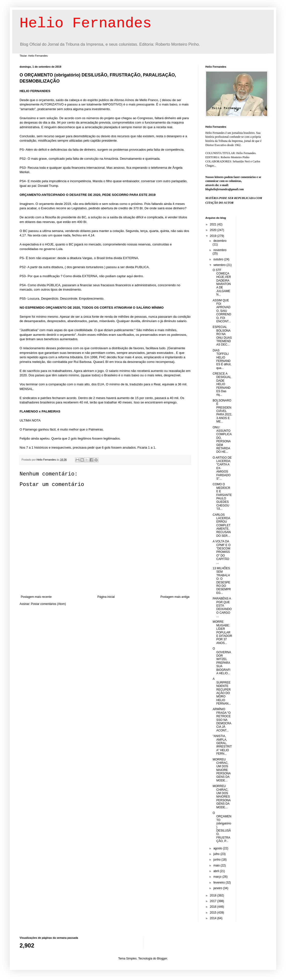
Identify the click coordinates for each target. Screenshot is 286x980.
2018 (214, 896)
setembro (220, 265)
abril (217, 871)
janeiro (218, 888)
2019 (214, 236)
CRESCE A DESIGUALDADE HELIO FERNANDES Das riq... (222, 384)
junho (217, 860)
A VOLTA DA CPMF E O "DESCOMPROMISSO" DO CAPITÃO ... (222, 552)
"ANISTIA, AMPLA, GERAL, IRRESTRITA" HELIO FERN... (222, 745)
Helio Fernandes (86, 23)
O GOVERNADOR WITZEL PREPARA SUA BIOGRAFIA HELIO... (222, 661)
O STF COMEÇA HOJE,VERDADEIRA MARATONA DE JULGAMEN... (222, 282)
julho (217, 854)
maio (217, 865)
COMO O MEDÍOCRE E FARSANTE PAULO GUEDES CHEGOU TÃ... (222, 497)
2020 (214, 230)
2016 (214, 907)
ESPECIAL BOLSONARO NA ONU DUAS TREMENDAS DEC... (222, 336)
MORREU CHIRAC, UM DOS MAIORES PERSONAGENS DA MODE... (222, 797)
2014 (214, 918)
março (218, 877)
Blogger (162, 959)
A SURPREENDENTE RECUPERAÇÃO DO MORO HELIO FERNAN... (222, 691)
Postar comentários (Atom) (49, 604)
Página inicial (106, 597)
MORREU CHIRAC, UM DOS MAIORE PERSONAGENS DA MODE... (222, 770)
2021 (214, 224)
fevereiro (220, 883)
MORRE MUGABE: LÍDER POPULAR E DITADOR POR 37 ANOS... (222, 632)
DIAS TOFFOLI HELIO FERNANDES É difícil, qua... (222, 359)
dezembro (220, 241)
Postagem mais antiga (175, 597)
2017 (214, 901)
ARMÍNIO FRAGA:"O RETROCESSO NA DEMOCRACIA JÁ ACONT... (222, 720)
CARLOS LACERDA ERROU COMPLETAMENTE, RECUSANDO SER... (222, 525)
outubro (219, 259)
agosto (218, 848)
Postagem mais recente (36, 597)
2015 (214, 913)
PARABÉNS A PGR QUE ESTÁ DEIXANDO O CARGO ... (222, 607)
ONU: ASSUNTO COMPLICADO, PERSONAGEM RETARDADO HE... (222, 440)
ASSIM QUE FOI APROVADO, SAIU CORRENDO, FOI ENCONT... (222, 311)
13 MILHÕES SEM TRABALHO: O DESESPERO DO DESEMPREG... (222, 581)
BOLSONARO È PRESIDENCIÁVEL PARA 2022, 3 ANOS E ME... (222, 411)
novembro (220, 250)
